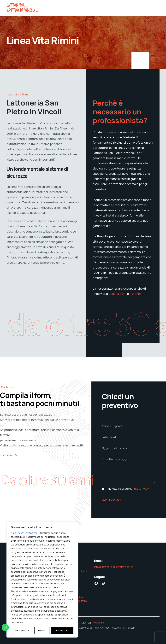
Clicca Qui (9, 456)
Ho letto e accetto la (128, 489)
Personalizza (22, 630)
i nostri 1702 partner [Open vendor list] (28, 533)
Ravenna (136, 294)
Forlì (123, 294)
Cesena (114, 294)
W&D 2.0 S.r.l (100, 623)
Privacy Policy (141, 489)
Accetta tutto (62, 630)
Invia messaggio (114, 500)
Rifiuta (42, 630)
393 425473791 (79, 601)
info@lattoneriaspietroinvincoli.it (113, 567)
